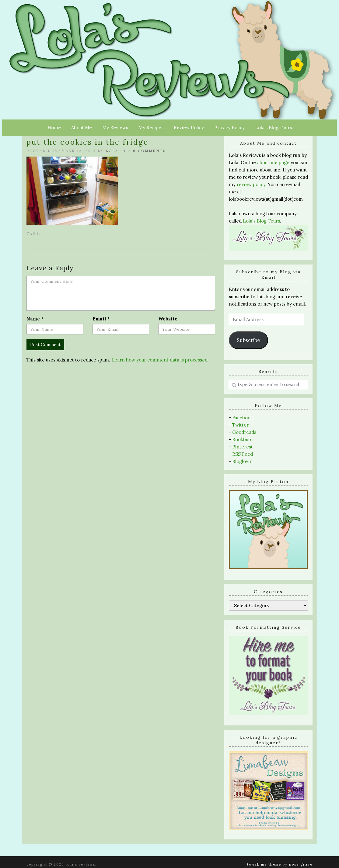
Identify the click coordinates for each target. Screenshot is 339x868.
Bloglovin (242, 461)
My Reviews (115, 128)
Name (35, 319)
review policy (251, 184)
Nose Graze (301, 864)
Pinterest (243, 447)
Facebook (243, 418)
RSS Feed (243, 454)
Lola (112, 151)
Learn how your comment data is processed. (160, 360)
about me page (273, 163)
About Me (82, 128)
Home (54, 128)
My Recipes (151, 128)
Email (101, 319)
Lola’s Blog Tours (273, 128)
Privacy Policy (229, 128)
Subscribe (248, 340)
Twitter (240, 425)
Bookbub (242, 439)
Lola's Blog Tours (261, 221)
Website (168, 319)
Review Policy (189, 128)
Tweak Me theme (264, 864)
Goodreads (244, 432)
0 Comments (149, 151)
